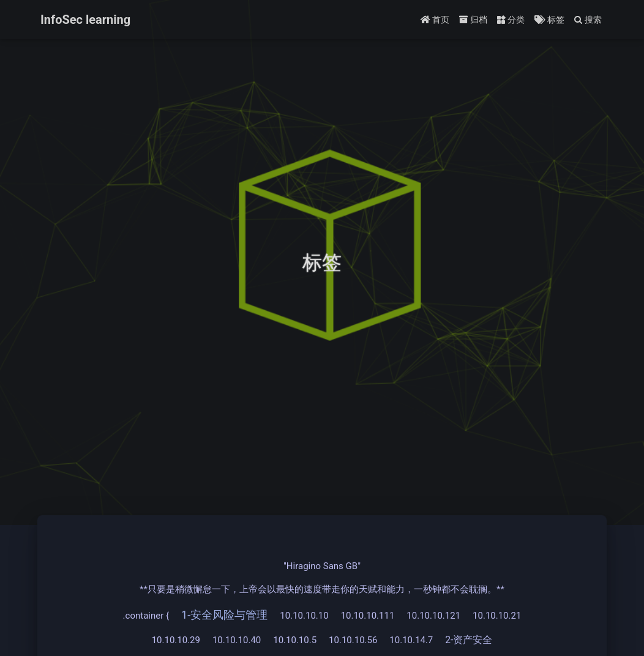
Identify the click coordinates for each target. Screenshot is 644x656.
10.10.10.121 (433, 616)
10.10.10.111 (368, 616)
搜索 (588, 20)
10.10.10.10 (304, 616)
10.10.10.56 (353, 640)
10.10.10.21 (497, 616)
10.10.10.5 (295, 640)
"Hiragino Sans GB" (322, 566)
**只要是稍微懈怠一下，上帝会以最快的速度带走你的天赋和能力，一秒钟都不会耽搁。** (322, 589)
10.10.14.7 (411, 640)
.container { (146, 616)
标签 (549, 20)
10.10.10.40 (237, 640)
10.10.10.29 (176, 640)
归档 (473, 20)
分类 (511, 20)
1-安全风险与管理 (224, 615)
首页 (435, 20)
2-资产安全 (469, 640)
